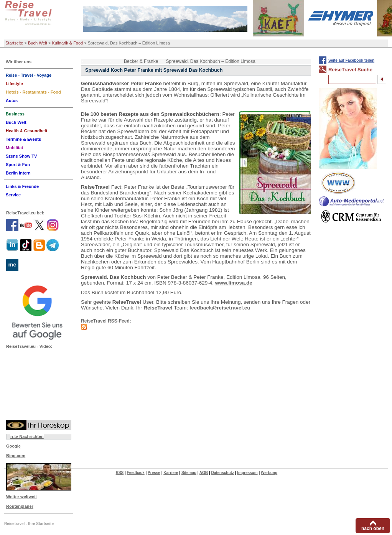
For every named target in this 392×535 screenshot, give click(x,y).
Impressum (247, 473)
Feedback (136, 473)
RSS (120, 473)
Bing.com (16, 456)
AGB (204, 473)
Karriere (171, 473)
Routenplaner (20, 506)
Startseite (14, 43)
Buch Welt (38, 43)
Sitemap (189, 473)
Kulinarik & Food (68, 43)
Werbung (269, 473)
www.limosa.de (234, 283)
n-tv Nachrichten (27, 436)
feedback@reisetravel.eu (220, 308)
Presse (154, 473)
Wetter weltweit (21, 497)
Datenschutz (222, 473)
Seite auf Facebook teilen (351, 60)
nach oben (373, 528)
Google (13, 446)
